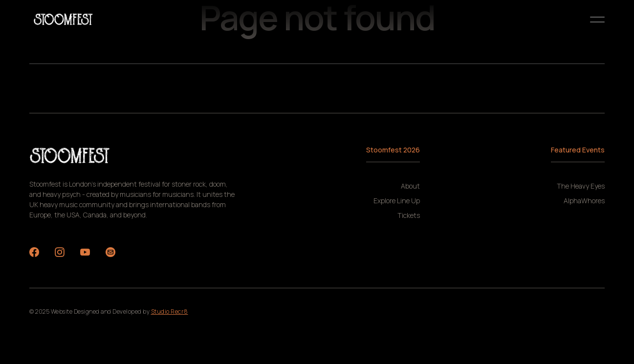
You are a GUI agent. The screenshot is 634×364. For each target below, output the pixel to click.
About (410, 186)
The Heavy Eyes (581, 186)
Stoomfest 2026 (393, 150)
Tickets (409, 215)
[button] (597, 20)
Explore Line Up (397, 201)
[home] (64, 20)
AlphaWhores (584, 201)
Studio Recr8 (170, 311)
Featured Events (578, 150)
